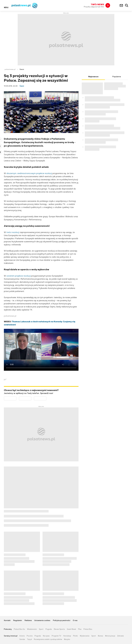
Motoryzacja (110, 636)
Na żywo (46, 636)
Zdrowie (120, 636)
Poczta (30, 636)
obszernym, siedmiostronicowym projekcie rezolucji (29, 173)
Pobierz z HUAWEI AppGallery (46, 398)
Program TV (56, 636)
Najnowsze (93, 77)
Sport (41, 629)
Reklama (28, 621)
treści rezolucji (13, 232)
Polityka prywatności (62, 621)
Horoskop (67, 636)
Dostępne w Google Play (16, 398)
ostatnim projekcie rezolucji (19, 276)
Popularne (117, 77)
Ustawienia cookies (42, 621)
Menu (6, 7)
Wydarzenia (85, 636)
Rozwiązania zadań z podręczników (48, 639)
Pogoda (49, 629)
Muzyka (67, 639)
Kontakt (7, 621)
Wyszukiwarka (127, 6)
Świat (22, 69)
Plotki (75, 636)
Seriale (22, 639)
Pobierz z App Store (31, 398)
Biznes (101, 636)
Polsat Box (88, 629)
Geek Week (71, 629)
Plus (80, 629)
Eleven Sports (59, 629)
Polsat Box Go (19, 629)
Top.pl (29, 639)
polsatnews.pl (10, 69)
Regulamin (18, 621)
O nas (75, 621)
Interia (22, 636)
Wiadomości (32, 629)
